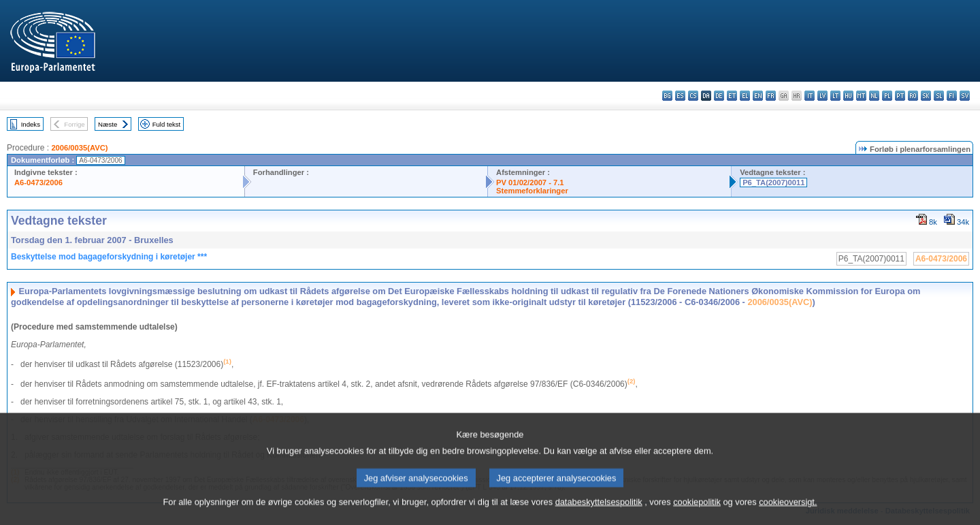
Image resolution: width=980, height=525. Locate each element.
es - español (680, 96)
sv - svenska (965, 96)
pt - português (900, 96)
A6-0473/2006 (38, 182)
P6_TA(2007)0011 (773, 182)
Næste (108, 124)
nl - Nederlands (874, 96)
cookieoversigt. (788, 515)
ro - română (913, 96)
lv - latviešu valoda (822, 96)
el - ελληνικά (745, 96)
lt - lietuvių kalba (835, 96)
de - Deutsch (719, 96)
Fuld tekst (167, 124)
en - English (758, 96)
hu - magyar (848, 96)
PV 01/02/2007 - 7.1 (530, 182)
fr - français (771, 96)
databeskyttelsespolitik (599, 515)
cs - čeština (693, 96)
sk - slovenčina (926, 96)
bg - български (667, 96)
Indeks (31, 124)
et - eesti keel (732, 96)
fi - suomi (952, 96)
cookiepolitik (697, 515)
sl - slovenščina (939, 96)
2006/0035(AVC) (79, 148)
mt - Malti (861, 96)
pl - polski (887, 96)
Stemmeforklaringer (532, 191)
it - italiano (810, 96)
